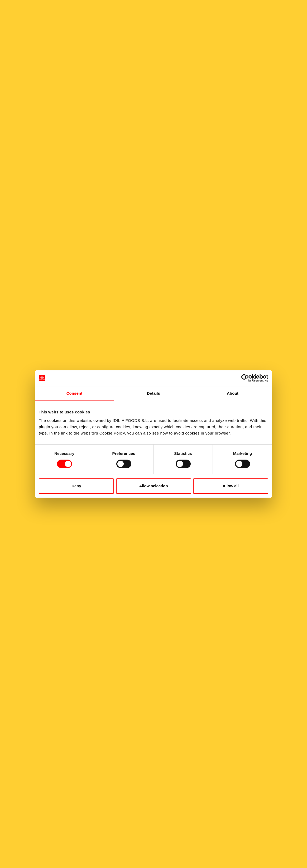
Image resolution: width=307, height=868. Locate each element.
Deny (76, 486)
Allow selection (153, 486)
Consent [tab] (75, 393)
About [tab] (233, 393)
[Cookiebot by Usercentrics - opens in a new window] (245, 378)
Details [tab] (153, 393)
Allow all (231, 486)
